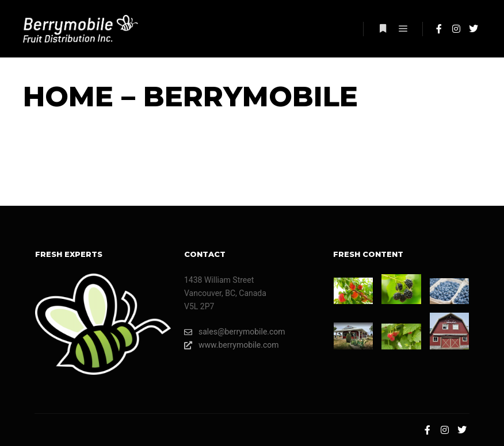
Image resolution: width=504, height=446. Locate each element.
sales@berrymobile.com (235, 332)
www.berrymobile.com (232, 345)
